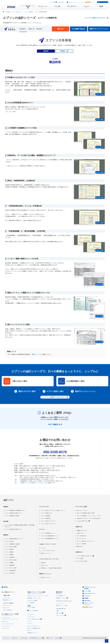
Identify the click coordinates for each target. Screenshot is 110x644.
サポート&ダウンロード (90, 593)
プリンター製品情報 (34, 610)
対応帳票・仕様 (64, 51)
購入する (60, 29)
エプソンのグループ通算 (11, 568)
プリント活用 (87, 591)
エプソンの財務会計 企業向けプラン (14, 513)
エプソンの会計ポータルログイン (85, 556)
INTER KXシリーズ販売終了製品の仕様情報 (51, 568)
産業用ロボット (59, 593)
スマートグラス (31, 617)
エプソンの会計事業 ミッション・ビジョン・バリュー (89, 516)
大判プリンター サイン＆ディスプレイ (36, 594)
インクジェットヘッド (61, 603)
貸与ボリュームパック (46, 553)
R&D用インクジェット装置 (62, 606)
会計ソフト (9, 500)
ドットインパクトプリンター (8, 624)
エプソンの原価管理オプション (48, 533)
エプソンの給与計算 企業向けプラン (14, 529)
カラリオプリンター (7, 606)
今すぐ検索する (55, 424)
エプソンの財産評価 (10, 557)
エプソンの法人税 (9, 541)
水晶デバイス (59, 613)
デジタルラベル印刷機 (32, 600)
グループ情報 (53, 2)
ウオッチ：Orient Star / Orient (34, 619)
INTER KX (43, 563)
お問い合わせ (61, 2)
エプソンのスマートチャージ (8, 616)
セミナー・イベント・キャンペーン (76, 2)
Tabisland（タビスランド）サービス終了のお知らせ (89, 518)
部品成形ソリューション (61, 598)
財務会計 (6, 507)
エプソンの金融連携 (46, 516)
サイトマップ (6, 638)
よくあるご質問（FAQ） (83, 521)
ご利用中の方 (79, 552)
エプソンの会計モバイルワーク (48, 521)
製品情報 (6, 587)
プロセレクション (6, 608)
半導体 (57, 611)
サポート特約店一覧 (81, 536)
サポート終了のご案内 (82, 561)
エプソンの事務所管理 (10, 571)
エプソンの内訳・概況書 (11, 547)
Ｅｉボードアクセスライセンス (48, 551)
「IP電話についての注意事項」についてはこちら (33, 483)
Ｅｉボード (43, 548)
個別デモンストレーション (99, 29)
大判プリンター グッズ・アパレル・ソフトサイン (38, 596)
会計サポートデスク (46, 578)
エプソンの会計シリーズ (19, 18)
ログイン (90, 2)
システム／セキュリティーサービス (49, 559)
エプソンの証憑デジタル (47, 513)
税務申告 (6, 535)
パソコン (29, 621)
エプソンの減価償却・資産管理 (12, 544)
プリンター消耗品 (31, 607)
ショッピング (87, 596)
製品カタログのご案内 (27, 391)
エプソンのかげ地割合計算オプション (50, 536)
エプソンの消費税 (9, 563)
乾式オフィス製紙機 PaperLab (34, 628)
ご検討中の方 (79, 527)
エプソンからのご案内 (81, 507)
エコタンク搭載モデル (7, 610)
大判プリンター (5, 622)
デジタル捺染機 (31, 603)
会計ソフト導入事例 (81, 544)
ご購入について (80, 533)
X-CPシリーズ (44, 565)
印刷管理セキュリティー (33, 633)
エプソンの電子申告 (10, 573)
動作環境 (39, 29)
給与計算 (6, 521)
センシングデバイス (60, 615)
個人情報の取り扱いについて (37, 638)
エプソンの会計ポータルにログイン (97, 18)
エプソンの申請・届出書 (11, 560)
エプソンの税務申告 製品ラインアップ (14, 539)
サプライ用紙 (80, 559)
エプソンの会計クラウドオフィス (49, 524)
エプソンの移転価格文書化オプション (50, 538)
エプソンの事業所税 (10, 565)
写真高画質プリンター (7, 600)
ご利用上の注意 (24, 638)
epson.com (57, 638)
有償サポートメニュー (45, 574)
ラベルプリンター (5, 628)
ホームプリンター (6, 598)
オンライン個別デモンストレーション (86, 541)
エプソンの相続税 (9, 552)
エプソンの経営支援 (46, 518)
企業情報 (86, 598)
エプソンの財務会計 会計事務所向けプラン (15, 510)
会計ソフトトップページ (82, 510)
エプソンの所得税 (9, 549)
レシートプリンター (6, 626)
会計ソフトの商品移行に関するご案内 (86, 513)
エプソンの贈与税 (9, 555)
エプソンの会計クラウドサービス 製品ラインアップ (53, 510)
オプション (42, 529)
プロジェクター (31, 615)
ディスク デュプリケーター (33, 626)
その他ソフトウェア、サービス (48, 544)
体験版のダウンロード (82, 531)
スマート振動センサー (61, 596)
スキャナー (30, 624)
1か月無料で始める (79, 29)
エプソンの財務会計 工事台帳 (12, 516)
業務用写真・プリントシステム (34, 598)
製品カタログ (80, 546)
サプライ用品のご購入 (55, 391)
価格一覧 (32, 29)
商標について (36, 354)
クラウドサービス (44, 507)
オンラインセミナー (81, 538)
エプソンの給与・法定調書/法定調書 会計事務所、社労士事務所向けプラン (20, 526)
